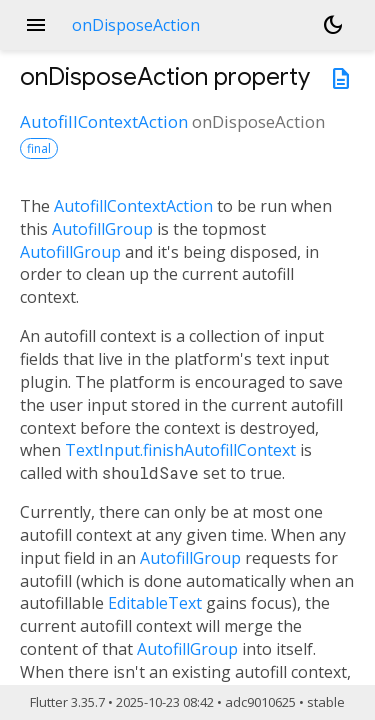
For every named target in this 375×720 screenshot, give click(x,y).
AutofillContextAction (104, 121)
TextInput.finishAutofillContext (180, 450)
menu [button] (36, 25)
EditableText (155, 603)
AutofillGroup (102, 229)
